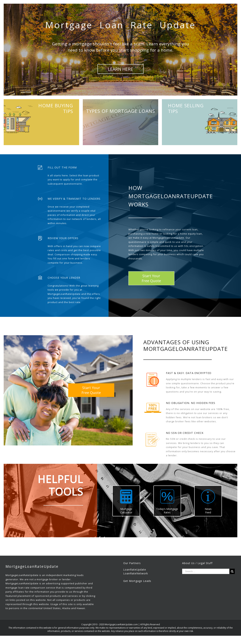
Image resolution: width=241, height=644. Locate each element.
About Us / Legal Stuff (197, 563)
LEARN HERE (120, 69)
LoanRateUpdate (135, 570)
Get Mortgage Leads (137, 581)
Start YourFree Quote (151, 278)
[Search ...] (206, 571)
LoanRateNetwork (136, 573)
